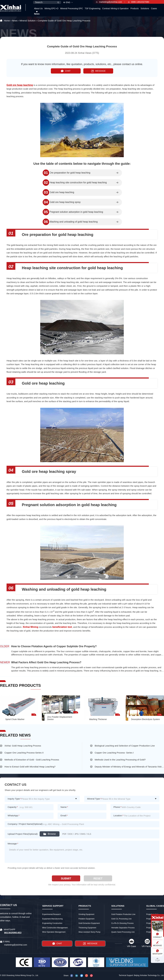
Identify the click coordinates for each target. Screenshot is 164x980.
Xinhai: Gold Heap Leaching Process (23, 746)
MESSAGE (98, 71)
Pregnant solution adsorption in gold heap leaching (76, 212)
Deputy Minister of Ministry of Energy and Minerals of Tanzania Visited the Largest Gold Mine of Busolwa (129, 767)
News (37, 14)
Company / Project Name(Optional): (25, 824)
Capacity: (13, 807)
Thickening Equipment (87, 928)
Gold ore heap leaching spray (65, 202)
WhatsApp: (13, 815)
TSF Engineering (93, 8)
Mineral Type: (94, 799)
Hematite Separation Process (123, 928)
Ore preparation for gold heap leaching (70, 173)
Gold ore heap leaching (62, 192)
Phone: (117, 807)
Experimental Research (52, 914)
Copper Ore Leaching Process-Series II (24, 753)
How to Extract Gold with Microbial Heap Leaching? (30, 767)
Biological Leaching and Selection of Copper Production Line (125, 746)
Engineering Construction (52, 923)
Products (135, 8)
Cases (154, 8)
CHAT (66, 71)
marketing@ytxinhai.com (109, 2)
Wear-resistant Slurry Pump (89, 932)
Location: (118, 815)
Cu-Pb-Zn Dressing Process (122, 923)
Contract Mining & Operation (115, 8)
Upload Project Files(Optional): (23, 834)
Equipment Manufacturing (52, 919)
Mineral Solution (28, 21)
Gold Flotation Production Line (123, 914)
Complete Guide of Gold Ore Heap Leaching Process (64, 21)
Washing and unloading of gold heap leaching (74, 222)
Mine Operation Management (54, 932)
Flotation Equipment (86, 919)
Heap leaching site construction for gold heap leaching (78, 183)
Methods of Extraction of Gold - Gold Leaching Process (32, 760)
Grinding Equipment (86, 914)
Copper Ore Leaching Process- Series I (114, 753)
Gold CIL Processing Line (122, 919)
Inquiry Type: (14, 799)
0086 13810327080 (139, 2)
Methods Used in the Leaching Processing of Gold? (120, 760)
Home (7, 21)
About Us (38, 8)
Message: (13, 844)
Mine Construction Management (55, 928)
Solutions (145, 8)
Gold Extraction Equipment (89, 923)
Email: (64, 815)
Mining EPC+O (52, 8)
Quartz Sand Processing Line (123, 932)
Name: (64, 807)
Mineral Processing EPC (72, 8)
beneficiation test (62, 627)
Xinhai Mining (30, 627)
